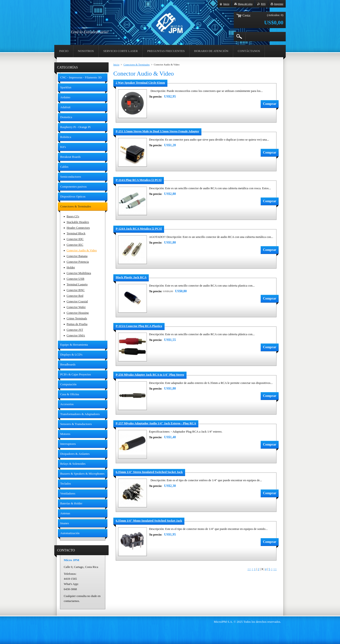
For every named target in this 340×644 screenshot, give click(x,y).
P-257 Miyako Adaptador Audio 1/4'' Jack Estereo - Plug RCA (156, 423)
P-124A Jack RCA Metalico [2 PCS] (139, 229)
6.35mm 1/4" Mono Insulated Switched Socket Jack (149, 521)
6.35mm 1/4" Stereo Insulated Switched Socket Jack (149, 472)
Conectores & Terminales (137, 64)
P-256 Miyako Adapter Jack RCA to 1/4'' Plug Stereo (150, 375)
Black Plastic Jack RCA (131, 277)
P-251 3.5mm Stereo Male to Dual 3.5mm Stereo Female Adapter (157, 131)
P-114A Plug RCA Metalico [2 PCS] (139, 180)
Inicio (116, 64)
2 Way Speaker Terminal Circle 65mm (140, 83)
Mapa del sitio (245, 4)
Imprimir (279, 4)
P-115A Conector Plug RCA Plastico (139, 326)
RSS (263, 4)
